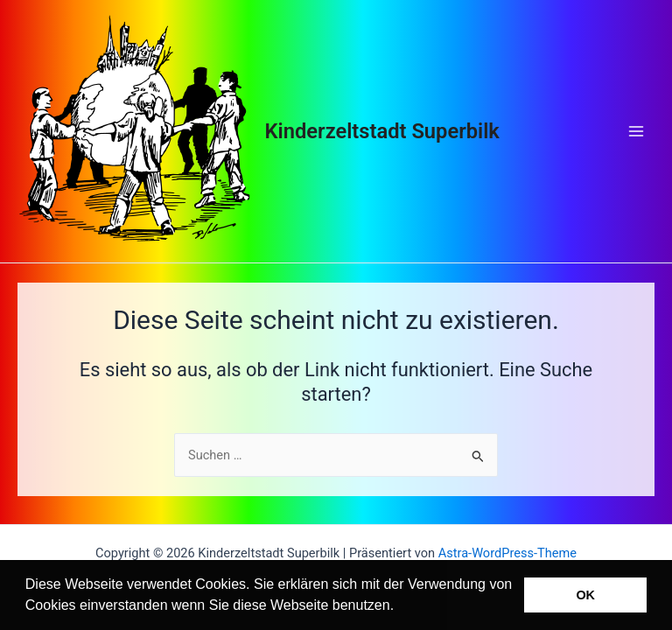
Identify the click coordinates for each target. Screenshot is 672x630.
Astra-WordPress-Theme (507, 553)
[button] (401, 607)
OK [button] (585, 595)
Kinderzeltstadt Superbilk (382, 131)
